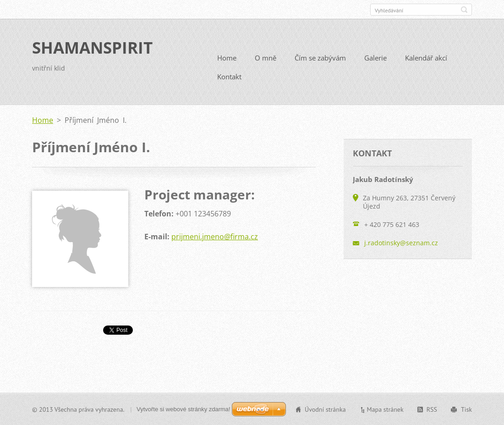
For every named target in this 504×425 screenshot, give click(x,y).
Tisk (466, 409)
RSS (432, 409)
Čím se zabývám (320, 58)
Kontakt (229, 77)
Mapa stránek (385, 409)
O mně (266, 58)
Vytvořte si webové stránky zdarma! (184, 409)
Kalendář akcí (426, 58)
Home (227, 58)
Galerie (375, 58)
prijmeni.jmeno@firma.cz (215, 237)
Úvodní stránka (325, 409)
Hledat (464, 10)
